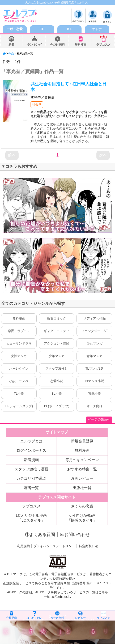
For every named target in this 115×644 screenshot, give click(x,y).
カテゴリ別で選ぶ (31, 478)
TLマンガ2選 (94, 369)
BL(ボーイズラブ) (57, 406)
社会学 (37, 105)
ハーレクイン (19, 369)
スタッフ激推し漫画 (31, 469)
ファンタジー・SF (94, 331)
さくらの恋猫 (82, 506)
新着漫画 (31, 460)
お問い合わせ (75, 535)
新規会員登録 (82, 441)
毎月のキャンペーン (82, 460)
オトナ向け (95, 406)
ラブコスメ (104, 45)
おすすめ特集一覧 (82, 469)
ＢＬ (70, 29)
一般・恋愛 (15, 29)
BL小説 (57, 394)
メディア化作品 (95, 318)
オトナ (97, 29)
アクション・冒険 (57, 343)
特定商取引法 (88, 546)
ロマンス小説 (95, 381)
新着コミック (57, 318)
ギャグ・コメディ (57, 331)
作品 (11, 53)
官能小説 (95, 394)
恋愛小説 (57, 381)
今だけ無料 (58, 45)
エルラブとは (31, 441)
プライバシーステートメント (54, 546)
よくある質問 (40, 535)
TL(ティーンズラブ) (19, 406)
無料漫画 (80, 45)
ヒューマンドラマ (19, 343)
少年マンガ (57, 356)
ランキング (35, 45)
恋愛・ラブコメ (19, 331)
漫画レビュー (82, 478)
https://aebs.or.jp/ (59, 597)
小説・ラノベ (19, 381)
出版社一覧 (82, 488)
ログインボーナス (31, 450)
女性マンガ (19, 356)
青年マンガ (95, 356)
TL (42, 29)
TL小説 (19, 394)
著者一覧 (31, 488)
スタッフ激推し (57, 369)
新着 (11, 45)
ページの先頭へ (99, 419)
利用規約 (23, 546)
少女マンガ (95, 343)
